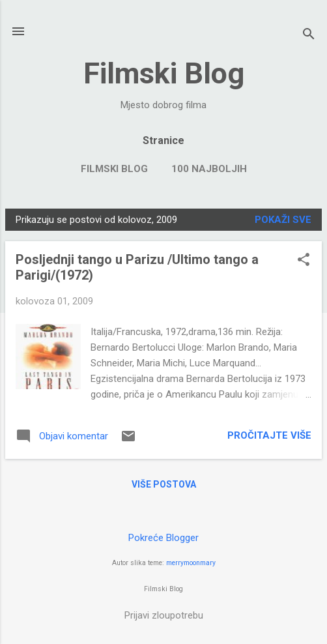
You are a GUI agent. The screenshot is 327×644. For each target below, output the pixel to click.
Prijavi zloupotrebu (164, 615)
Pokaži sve (283, 220)
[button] (304, 261)
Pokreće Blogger (163, 538)
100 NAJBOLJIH (209, 169)
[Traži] (309, 36)
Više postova (164, 484)
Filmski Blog (164, 73)
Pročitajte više (269, 435)
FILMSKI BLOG (114, 169)
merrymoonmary (191, 563)
